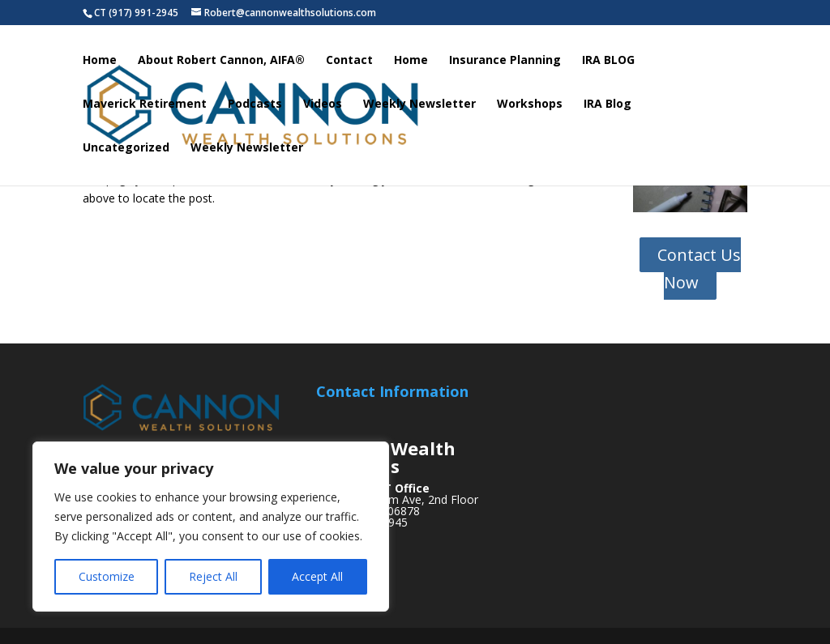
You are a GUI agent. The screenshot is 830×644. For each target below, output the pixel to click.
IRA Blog (608, 107)
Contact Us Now (699, 269)
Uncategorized (126, 151)
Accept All (317, 576)
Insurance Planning (505, 63)
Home (100, 63)
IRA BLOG (608, 63)
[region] (211, 527)
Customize (107, 576)
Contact (349, 63)
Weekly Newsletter (419, 107)
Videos (323, 107)
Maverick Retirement (145, 107)
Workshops (530, 107)
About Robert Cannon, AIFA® (221, 63)
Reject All (213, 576)
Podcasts (255, 107)
